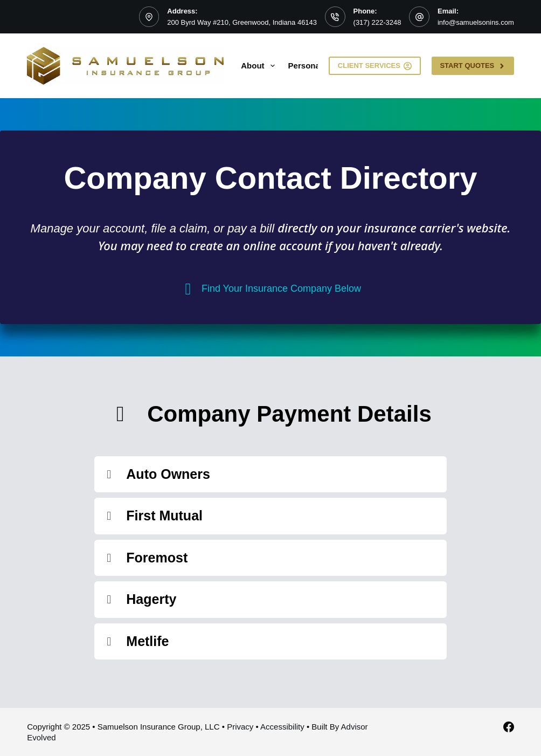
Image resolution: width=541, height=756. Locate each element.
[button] (270, 475)
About (260, 66)
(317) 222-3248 (377, 22)
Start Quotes (473, 66)
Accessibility (282, 727)
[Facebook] (509, 727)
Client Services (375, 66)
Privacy (240, 727)
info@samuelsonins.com (476, 22)
